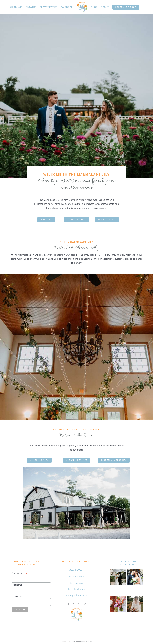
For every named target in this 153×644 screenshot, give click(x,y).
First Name (17, 585)
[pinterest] (79, 604)
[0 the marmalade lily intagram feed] (135, 571)
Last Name (17, 597)
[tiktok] (85, 604)
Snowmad (89, 641)
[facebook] (68, 604)
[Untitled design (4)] (118, 597)
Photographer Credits (76, 595)
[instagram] (74, 604)
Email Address (19, 573)
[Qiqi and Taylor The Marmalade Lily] (135, 597)
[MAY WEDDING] (118, 571)
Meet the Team (76, 570)
